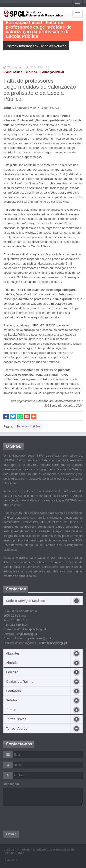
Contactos (10, 860)
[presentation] (38, 818)
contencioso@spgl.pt (53, 643)
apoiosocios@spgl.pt (40, 638)
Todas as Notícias (53, 46)
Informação (28, 46)
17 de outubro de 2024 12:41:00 (26, 67)
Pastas (11, 46)
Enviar (11, 834)
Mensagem (11, 784)
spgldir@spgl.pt (27, 634)
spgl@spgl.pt (37, 629)
